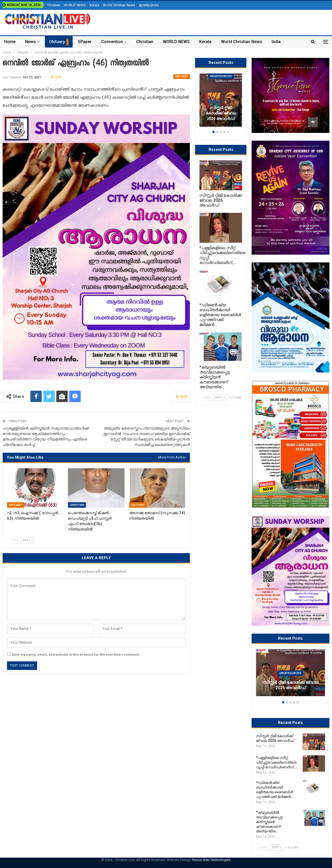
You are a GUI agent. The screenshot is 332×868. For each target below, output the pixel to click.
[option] (290, 675)
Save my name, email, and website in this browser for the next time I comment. (76, 655)
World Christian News (119, 5)
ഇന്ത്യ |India (149, 5)
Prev (14, 540)
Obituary (57, 42)
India (276, 42)
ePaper (85, 42)
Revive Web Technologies (211, 860)
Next (28, 540)
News (30, 42)
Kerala (94, 5)
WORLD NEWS (75, 5)
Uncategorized (290, 673)
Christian (54, 5)
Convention (112, 42)
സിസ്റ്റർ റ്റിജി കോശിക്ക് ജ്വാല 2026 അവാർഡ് (290, 685)
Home (10, 42)
